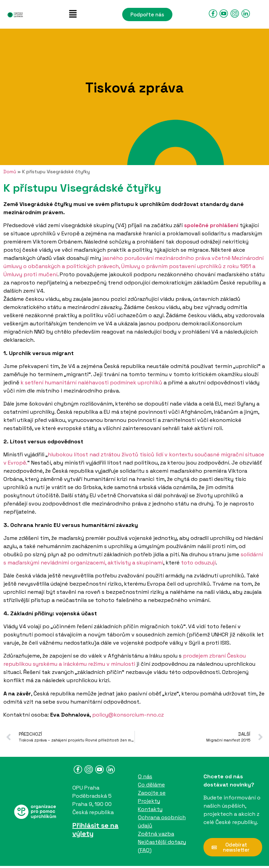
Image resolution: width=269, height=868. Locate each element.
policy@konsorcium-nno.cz (128, 715)
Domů (10, 172)
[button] (73, 14)
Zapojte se (152, 793)
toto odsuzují (198, 563)
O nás (145, 776)
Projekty (149, 801)
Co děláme (151, 785)
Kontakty (150, 809)
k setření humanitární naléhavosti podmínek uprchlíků (91, 382)
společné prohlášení (212, 225)
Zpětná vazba (156, 834)
